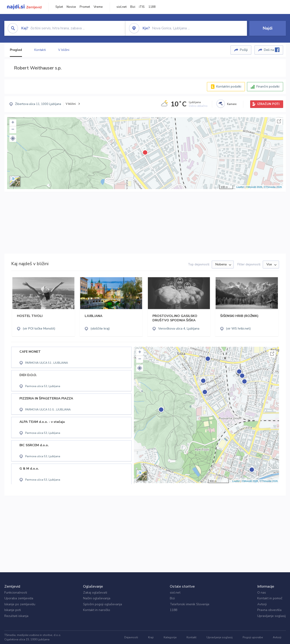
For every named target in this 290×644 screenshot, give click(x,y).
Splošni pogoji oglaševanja (103, 604)
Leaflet (240, 187)
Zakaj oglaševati (95, 593)
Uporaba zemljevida (19, 598)
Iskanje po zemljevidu (20, 604)
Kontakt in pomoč (270, 598)
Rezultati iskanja (16, 616)
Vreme (98, 7)
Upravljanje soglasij (271, 616)
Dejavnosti (131, 637)
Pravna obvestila (269, 610)
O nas (262, 593)
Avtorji (262, 604)
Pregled (16, 50)
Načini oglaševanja (97, 598)
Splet (59, 7)
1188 (152, 7)
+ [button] (13, 123)
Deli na (272, 50)
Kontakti (40, 50)
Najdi (268, 28)
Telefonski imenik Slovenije (190, 604)
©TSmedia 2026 (273, 187)
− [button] (13, 130)
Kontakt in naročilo (97, 610)
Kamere (232, 104)
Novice (71, 7)
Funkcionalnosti (16, 593)
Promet (85, 7)
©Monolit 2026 (254, 187)
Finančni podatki (268, 87)
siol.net (122, 7)
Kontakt (191, 637)
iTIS (142, 7)
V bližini (64, 50)
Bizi (133, 7)
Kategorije (170, 637)
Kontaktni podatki (229, 87)
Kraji (151, 637)
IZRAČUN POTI (268, 104)
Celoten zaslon (279, 121)
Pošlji (244, 50)
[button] (13, 138)
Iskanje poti (13, 610)
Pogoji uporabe (253, 637)
